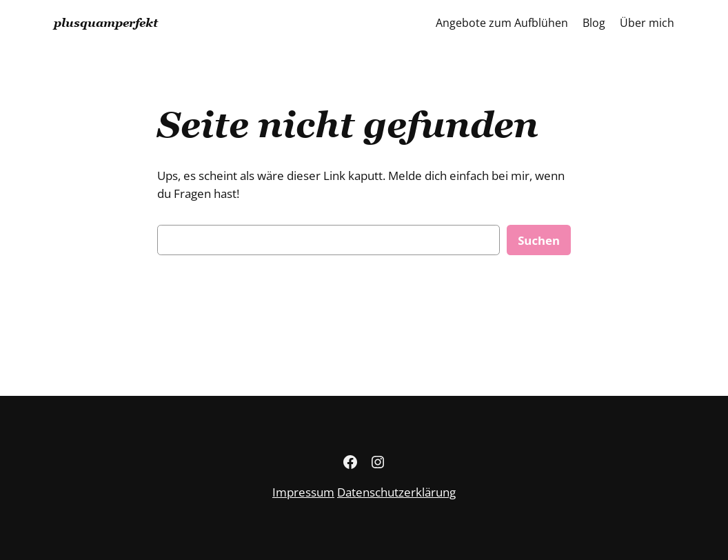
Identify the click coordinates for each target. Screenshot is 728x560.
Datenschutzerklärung (396, 492)
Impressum (303, 492)
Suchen (539, 240)
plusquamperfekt (106, 23)
